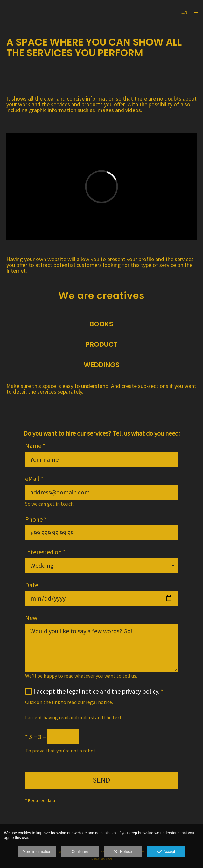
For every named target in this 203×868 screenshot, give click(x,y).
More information (37, 852)
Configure (80, 852)
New (31, 618)
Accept (166, 852)
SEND (101, 780)
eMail (34, 479)
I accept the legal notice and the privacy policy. (96, 691)
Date (32, 585)
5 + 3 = (36, 737)
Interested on (45, 552)
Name (35, 446)
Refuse (123, 852)
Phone (36, 519)
